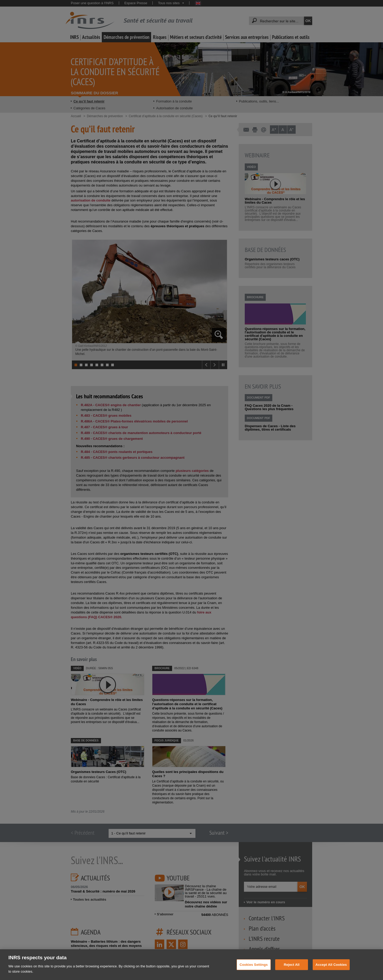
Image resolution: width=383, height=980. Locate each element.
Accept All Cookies (331, 970)
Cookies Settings (254, 970)
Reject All (292, 970)
